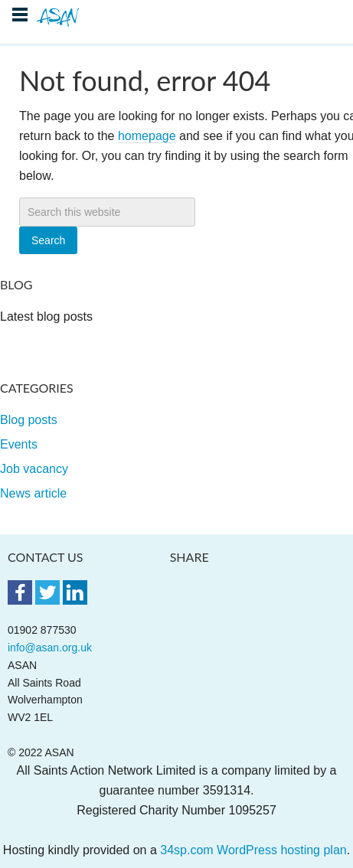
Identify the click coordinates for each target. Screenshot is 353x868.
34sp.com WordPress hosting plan (253, 850)
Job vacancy (34, 469)
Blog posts (29, 420)
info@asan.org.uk (50, 648)
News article (33, 493)
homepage (147, 136)
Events (19, 444)
